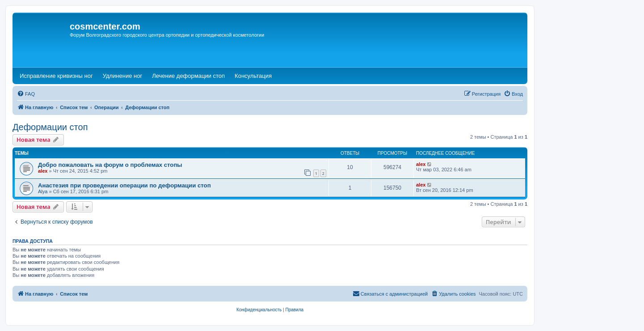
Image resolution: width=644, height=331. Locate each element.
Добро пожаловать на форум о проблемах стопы (110, 165)
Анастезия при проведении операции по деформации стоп (124, 185)
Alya (43, 191)
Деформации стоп (50, 127)
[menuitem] (26, 94)
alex (43, 171)
